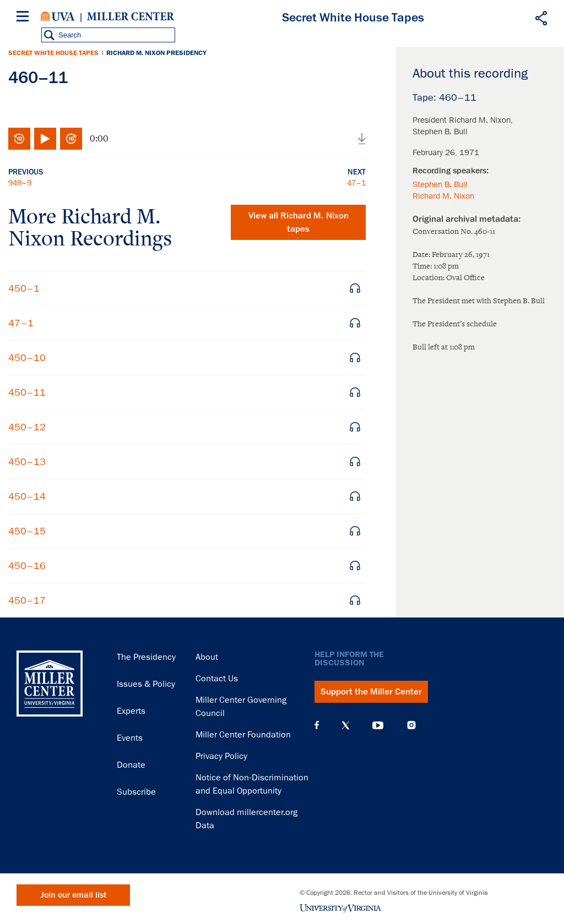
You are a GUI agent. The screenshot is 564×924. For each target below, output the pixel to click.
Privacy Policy (221, 756)
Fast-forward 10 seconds (71, 139)
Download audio (362, 139)
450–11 (27, 392)
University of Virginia (58, 17)
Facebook (317, 725)
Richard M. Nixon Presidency (156, 53)
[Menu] (25, 18)
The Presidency (146, 657)
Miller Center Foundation (243, 735)
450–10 (27, 358)
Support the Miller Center (371, 692)
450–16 (27, 566)
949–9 (20, 183)
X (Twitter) (346, 725)
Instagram (411, 725)
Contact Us (217, 679)
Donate (131, 765)
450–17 (27, 600)
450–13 (27, 462)
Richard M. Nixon (443, 196)
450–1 (24, 288)
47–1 (356, 183)
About (207, 657)
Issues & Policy (146, 684)
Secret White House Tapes (53, 53)
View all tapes (299, 222)
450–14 (27, 496)
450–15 (27, 531)
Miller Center (131, 17)
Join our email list (74, 895)
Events (130, 738)
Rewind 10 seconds (19, 139)
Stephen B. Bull (440, 184)
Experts (131, 711)
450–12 (27, 427)
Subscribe (136, 792)
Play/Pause (45, 139)
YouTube (378, 725)
